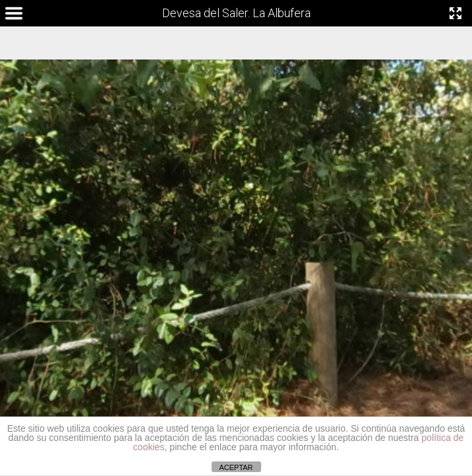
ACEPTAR (236, 467)
